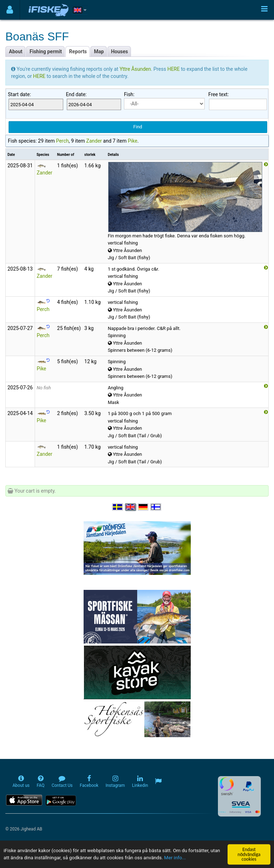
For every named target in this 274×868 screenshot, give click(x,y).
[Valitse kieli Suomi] (156, 507)
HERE (174, 69)
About (16, 51)
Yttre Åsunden (135, 69)
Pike (133, 141)
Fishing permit (46, 51)
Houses (120, 51)
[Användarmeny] (10, 10)
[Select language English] (131, 507)
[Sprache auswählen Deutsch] (144, 507)
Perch (63, 141)
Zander (94, 141)
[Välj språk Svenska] (118, 507)
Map (99, 51)
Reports (78, 51)
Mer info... (175, 864)
